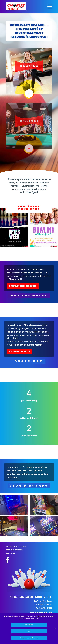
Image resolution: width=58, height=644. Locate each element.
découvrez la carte (19, 351)
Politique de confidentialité (29, 638)
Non (29, 631)
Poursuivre (29, 625)
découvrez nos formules (23, 286)
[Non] (55, 629)
